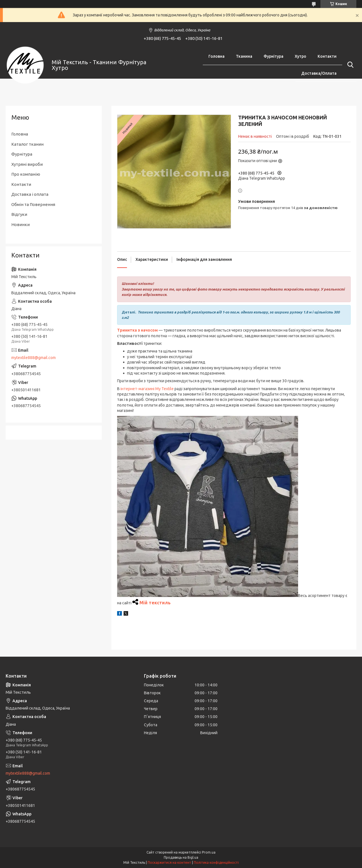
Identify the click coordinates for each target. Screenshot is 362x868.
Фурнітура (273, 56)
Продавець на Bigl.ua (181, 857)
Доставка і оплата (30, 194)
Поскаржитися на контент (169, 862)
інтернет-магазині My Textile (147, 389)
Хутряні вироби (27, 164)
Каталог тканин (27, 144)
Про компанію (26, 174)
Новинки (21, 224)
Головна (216, 56)
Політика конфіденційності (216, 862)
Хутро (300, 56)
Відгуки (19, 214)
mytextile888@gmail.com (34, 358)
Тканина (244, 56)
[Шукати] (349, 65)
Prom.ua (209, 852)
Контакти (327, 56)
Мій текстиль (155, 603)
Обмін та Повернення (33, 204)
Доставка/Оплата (319, 73)
